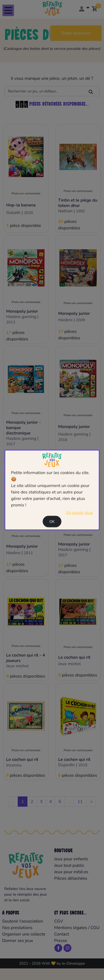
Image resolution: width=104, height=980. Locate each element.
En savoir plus (80, 512)
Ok (52, 521)
